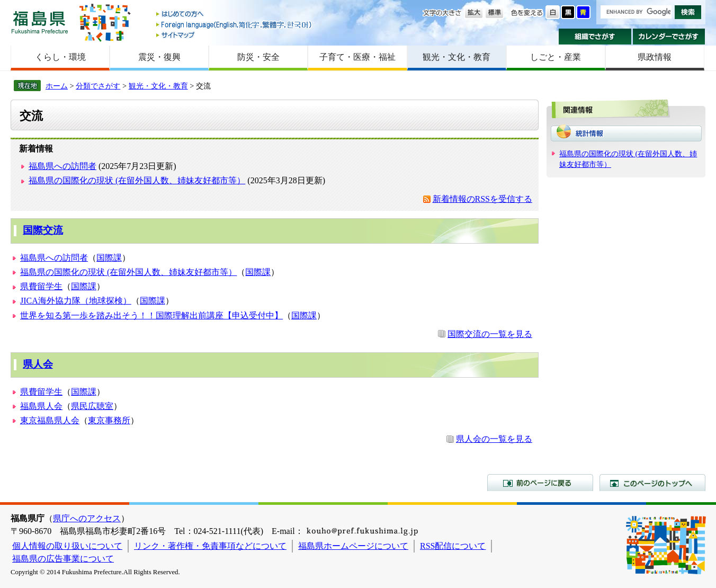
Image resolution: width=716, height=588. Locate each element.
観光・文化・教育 (457, 57)
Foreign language (235, 25)
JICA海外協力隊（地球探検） (76, 301)
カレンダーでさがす (669, 37)
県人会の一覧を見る (494, 439)
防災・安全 (258, 57)
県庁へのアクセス (87, 518)
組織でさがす (595, 37)
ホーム (57, 86)
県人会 (38, 364)
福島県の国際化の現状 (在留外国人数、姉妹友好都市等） (137, 180)
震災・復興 (159, 57)
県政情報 (655, 57)
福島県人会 (41, 406)
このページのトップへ (652, 483)
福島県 (40, 22)
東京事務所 (109, 420)
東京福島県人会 (50, 420)
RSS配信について (453, 546)
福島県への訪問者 (62, 166)
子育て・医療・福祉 (357, 57)
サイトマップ (235, 35)
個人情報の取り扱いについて (67, 546)
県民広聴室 (92, 406)
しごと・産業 (556, 57)
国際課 (109, 258)
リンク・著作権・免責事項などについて (210, 546)
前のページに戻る (540, 483)
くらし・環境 (60, 57)
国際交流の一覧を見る (490, 334)
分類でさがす (98, 86)
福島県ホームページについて (353, 546)
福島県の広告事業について (63, 559)
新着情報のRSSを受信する (482, 199)
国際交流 (43, 230)
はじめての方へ (235, 15)
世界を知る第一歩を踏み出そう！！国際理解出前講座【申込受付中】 (151, 315)
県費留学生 (41, 286)
